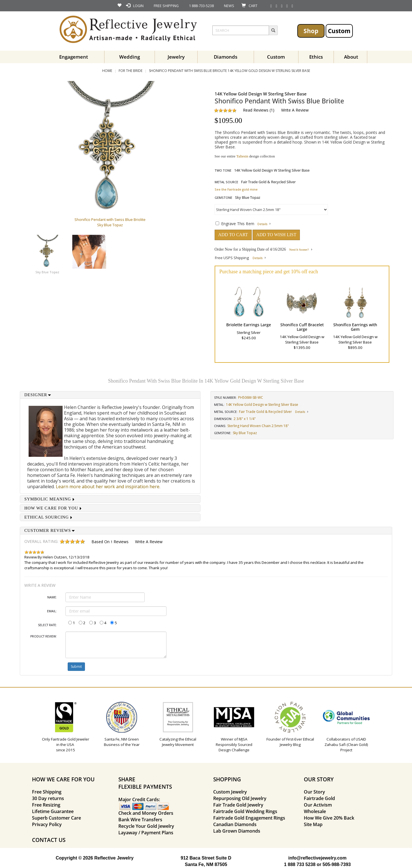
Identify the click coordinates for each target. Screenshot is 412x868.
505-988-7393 (337, 864)
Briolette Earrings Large (249, 325)
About (351, 57)
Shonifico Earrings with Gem (355, 327)
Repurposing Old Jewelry (240, 798)
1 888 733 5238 (300, 864)
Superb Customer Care (56, 818)
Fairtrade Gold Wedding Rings (245, 811)
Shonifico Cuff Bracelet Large (302, 327)
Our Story (314, 792)
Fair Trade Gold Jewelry (238, 805)
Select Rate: (47, 625)
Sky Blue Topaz (47, 272)
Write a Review (295, 110)
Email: (52, 611)
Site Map (313, 824)
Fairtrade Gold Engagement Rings (249, 818)
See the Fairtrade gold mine (236, 189)
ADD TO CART (233, 235)
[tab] (110, 395)
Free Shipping (47, 792)
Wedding (130, 57)
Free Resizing (46, 805)
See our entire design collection (245, 156)
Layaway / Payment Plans (146, 833)
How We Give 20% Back (329, 818)
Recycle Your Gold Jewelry (146, 826)
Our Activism (318, 805)
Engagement (74, 57)
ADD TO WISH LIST (276, 235)
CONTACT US (49, 840)
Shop (311, 31)
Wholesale (315, 811)
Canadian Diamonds (235, 824)
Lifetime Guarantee (53, 811)
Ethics (316, 57)
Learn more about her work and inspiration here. (108, 487)
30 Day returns (48, 798)
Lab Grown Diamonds (237, 831)
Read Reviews (256, 110)
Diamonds (226, 57)
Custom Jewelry (230, 792)
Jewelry (176, 57)
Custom (339, 31)
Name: (52, 597)
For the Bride (131, 71)
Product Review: (44, 636)
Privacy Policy (47, 824)
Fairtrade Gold (319, 798)
